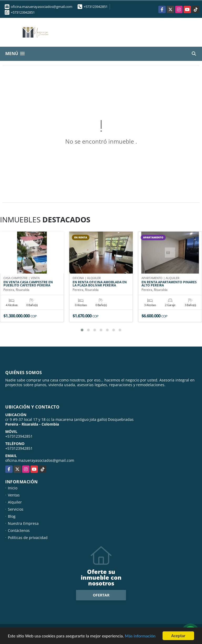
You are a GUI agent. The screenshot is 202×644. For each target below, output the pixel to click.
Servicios (16, 509)
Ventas (14, 495)
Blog (12, 516)
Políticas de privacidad (28, 538)
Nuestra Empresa (23, 523)
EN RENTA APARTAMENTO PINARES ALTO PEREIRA (169, 284)
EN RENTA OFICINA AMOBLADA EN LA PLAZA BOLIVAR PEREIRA (100, 284)
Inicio (13, 488)
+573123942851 (96, 7)
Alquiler (15, 502)
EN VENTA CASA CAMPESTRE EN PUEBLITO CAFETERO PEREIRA (28, 284)
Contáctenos (19, 530)
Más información (140, 636)
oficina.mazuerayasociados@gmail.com (40, 460)
